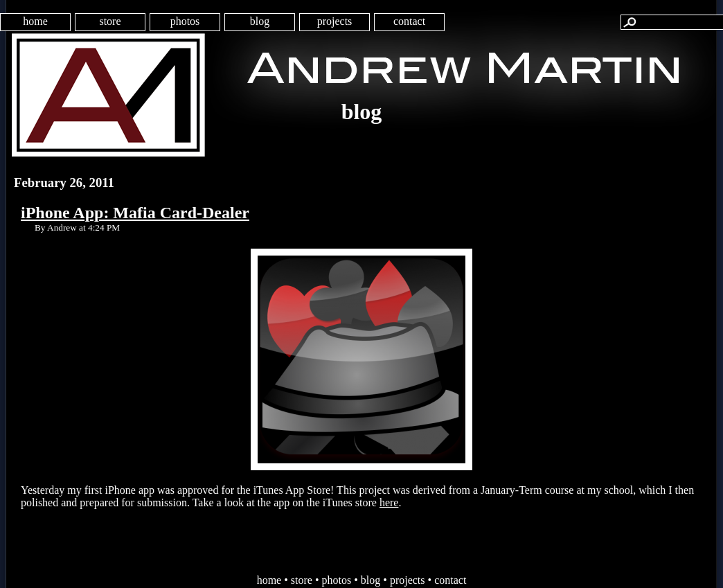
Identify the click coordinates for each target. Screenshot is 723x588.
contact (409, 21)
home (35, 21)
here (389, 502)
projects (335, 21)
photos (185, 21)
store (110, 21)
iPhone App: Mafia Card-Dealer (135, 213)
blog (260, 21)
